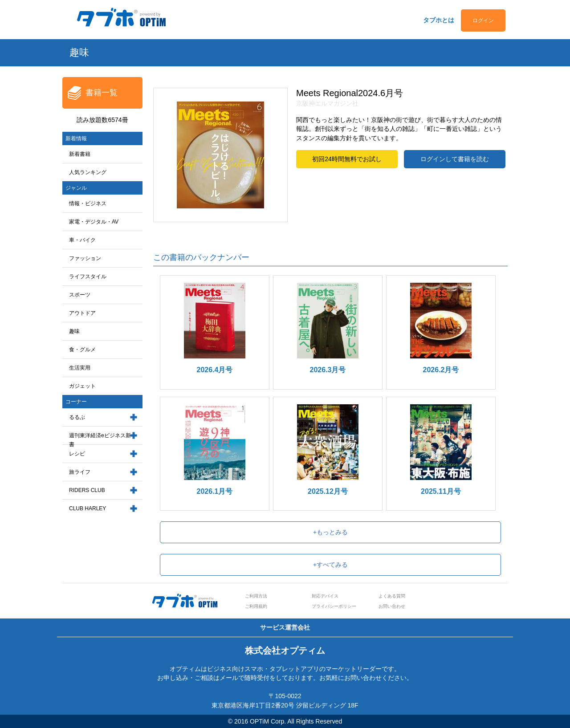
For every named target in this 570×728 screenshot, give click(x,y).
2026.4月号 (215, 370)
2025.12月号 (328, 491)
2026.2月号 (441, 370)
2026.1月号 (215, 491)
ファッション (85, 258)
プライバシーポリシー (334, 606)
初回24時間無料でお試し (347, 159)
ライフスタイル (88, 277)
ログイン (483, 20)
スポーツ (80, 295)
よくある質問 (392, 596)
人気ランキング (88, 172)
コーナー (76, 402)
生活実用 (80, 368)
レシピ (77, 454)
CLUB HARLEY (88, 508)
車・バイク (82, 240)
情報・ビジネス (88, 203)
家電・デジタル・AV (94, 222)
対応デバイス (325, 596)
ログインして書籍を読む (455, 159)
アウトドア (82, 313)
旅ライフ (80, 472)
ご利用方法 (256, 596)
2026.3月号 (328, 370)
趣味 (74, 331)
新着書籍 (80, 154)
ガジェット (82, 386)
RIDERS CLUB (87, 490)
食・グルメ (82, 350)
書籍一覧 (102, 93)
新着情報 (76, 138)
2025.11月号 (441, 491)
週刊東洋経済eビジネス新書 (100, 440)
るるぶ (77, 417)
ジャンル (76, 188)
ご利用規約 (256, 606)
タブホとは (439, 20)
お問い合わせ (392, 606)
